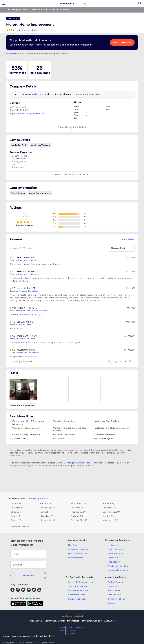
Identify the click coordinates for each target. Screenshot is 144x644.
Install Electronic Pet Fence (22, 339)
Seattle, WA (108, 516)
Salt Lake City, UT (79, 520)
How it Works (114, 591)
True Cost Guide (115, 549)
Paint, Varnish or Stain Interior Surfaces (28, 311)
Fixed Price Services (78, 554)
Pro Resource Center (78, 591)
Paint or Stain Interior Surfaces (24, 260)
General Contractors (105, 435)
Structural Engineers (105, 439)
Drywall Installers (20, 439)
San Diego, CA (110, 508)
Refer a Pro (113, 558)
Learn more (12, 54)
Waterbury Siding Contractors (26, 435)
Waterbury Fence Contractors (26, 428)
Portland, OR (77, 516)
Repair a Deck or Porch (20, 325)
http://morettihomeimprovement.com (27, 113)
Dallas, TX (15, 516)
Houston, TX (45, 504)
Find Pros (72, 545)
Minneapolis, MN (47, 520)
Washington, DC (110, 520)
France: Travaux (35, 621)
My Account (113, 545)
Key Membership (76, 558)
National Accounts (77, 599)
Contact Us (113, 586)
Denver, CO (16, 520)
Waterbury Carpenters (64, 421)
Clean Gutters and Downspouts (24, 353)
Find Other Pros (122, 42)
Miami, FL (44, 512)
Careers (112, 603)
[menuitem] (4, 3)
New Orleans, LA (79, 504)
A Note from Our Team (118, 566)
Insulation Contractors (64, 435)
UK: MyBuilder (110, 621)
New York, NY (77, 508)
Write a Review (127, 239)
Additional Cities (20, 527)
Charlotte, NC (17, 508)
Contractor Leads (77, 595)
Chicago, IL (16, 512)
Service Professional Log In (81, 582)
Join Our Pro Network (78, 586)
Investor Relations (116, 599)
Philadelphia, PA (78, 512)
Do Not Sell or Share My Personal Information (74, 631)
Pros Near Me (114, 562)
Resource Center (116, 554)
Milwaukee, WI (46, 516)
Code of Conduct (116, 582)
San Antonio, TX (110, 504)
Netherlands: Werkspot (91, 621)
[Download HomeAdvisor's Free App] (19, 603)
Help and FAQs (115, 595)
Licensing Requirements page (78, 463)
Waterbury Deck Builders (107, 421)
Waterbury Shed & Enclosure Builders (113, 428)
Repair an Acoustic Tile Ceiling (24, 291)
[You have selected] (122, 248)
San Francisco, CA (111, 512)
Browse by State (39, 498)
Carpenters (59, 439)
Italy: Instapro (73, 621)
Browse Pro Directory (78, 549)
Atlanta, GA (16, 504)
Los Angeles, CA (47, 508)
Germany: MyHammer (55, 621)
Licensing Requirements (119, 570)
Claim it (36, 94)
